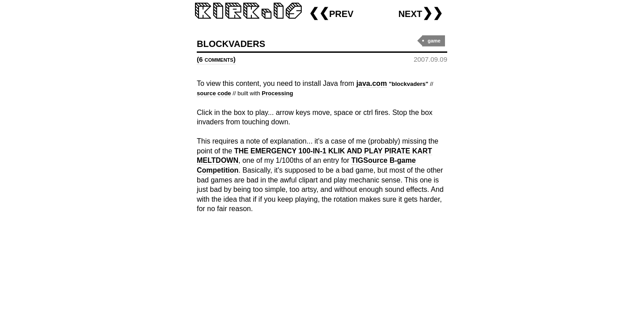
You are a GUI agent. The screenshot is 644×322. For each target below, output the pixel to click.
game (434, 41)
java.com (372, 83)
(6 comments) (216, 59)
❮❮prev (331, 13)
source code (214, 93)
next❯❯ (421, 13)
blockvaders (231, 43)
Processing (277, 93)
